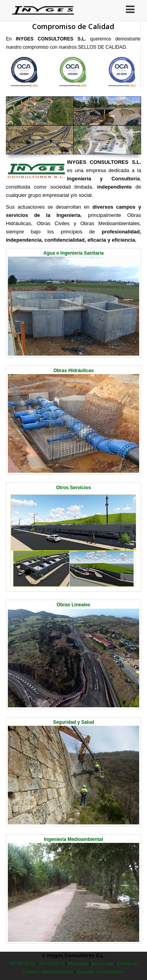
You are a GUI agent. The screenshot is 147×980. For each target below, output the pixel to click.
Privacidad (78, 963)
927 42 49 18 (23, 963)
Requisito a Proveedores (101, 972)
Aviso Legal (103, 963)
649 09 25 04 (52, 963)
